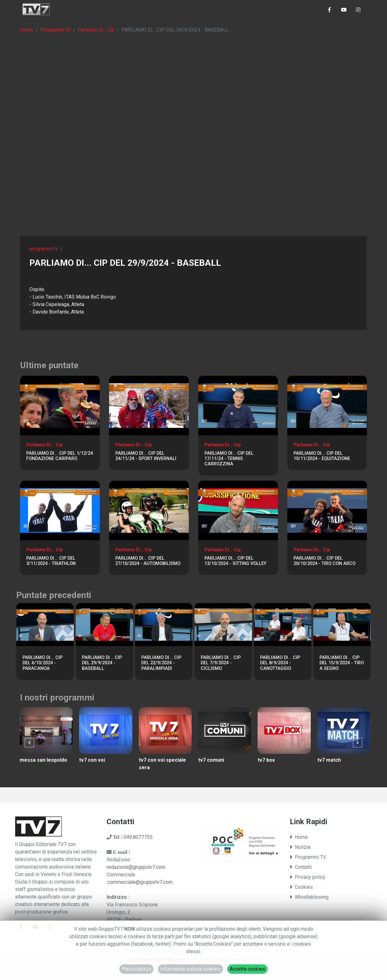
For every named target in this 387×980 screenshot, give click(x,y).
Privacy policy (308, 877)
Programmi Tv (55, 30)
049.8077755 (138, 837)
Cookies (301, 887)
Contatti (301, 867)
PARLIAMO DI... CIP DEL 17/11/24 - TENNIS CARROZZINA (229, 459)
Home (27, 30)
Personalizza (136, 969)
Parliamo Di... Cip (96, 30)
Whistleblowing (309, 897)
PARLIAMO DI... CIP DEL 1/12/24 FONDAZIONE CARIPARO (60, 456)
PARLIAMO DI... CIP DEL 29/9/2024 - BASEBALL (102, 663)
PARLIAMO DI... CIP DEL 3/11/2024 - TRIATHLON (51, 561)
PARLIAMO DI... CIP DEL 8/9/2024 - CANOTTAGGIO (280, 663)
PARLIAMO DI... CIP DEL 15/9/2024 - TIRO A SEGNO (342, 663)
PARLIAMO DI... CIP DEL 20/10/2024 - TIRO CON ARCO (324, 561)
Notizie (300, 847)
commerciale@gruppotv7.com (140, 882)
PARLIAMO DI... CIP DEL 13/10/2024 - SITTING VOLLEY (235, 561)
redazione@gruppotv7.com (136, 867)
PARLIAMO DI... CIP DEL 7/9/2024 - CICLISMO (221, 663)
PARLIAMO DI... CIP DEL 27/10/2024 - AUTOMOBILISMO (148, 561)
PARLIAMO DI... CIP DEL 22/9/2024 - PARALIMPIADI (161, 663)
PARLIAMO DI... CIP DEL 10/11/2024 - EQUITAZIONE (322, 456)
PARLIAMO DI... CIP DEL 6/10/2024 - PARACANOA (43, 663)
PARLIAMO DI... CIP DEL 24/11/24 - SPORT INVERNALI (146, 456)
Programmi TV (308, 857)
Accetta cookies (247, 969)
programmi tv (44, 249)
